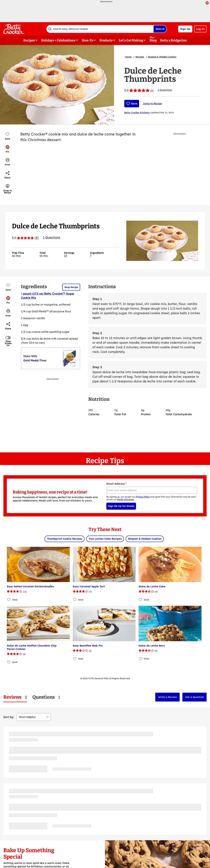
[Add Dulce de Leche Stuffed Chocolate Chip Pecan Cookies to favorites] (9, 662)
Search (160, 29)
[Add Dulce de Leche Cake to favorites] (141, 600)
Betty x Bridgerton (174, 40)
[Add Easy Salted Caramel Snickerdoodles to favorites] (9, 600)
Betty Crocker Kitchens (137, 112)
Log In (200, 29)
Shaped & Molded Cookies (162, 57)
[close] (207, 3)
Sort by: (9, 717)
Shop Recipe (71, 287)
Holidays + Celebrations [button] (58, 40)
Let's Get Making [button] (131, 40)
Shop (153, 40)
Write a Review (167, 697)
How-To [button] (87, 40)
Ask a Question (194, 697)
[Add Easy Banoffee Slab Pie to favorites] (75, 659)
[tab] (15, 697)
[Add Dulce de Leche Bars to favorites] (141, 659)
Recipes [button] (29, 40)
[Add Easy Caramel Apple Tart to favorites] (75, 600)
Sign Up (185, 29)
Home (128, 57)
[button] (7, 149)
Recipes (140, 57)
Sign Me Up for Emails (121, 506)
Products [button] (106, 40)
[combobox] (100, 29)
